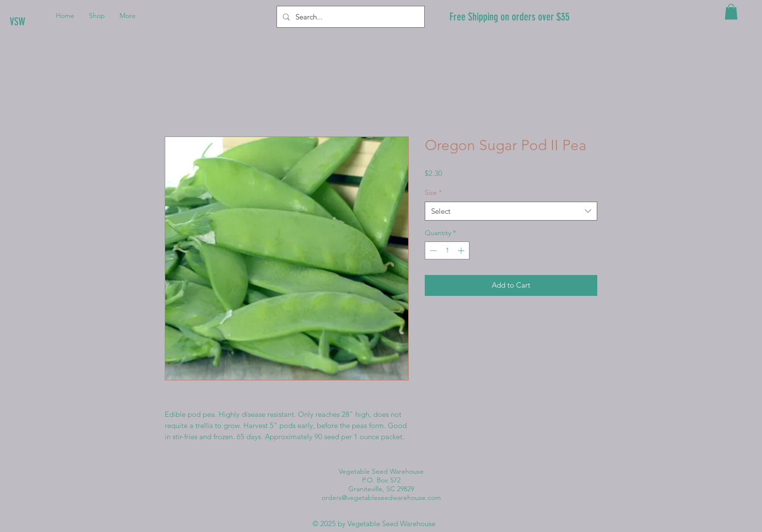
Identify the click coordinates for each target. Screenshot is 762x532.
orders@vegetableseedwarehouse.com (381, 498)
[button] (731, 12)
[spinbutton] (447, 250)
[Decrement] (432, 250)
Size (433, 192)
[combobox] (511, 211)
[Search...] (350, 17)
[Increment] (462, 250)
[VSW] (43, 22)
